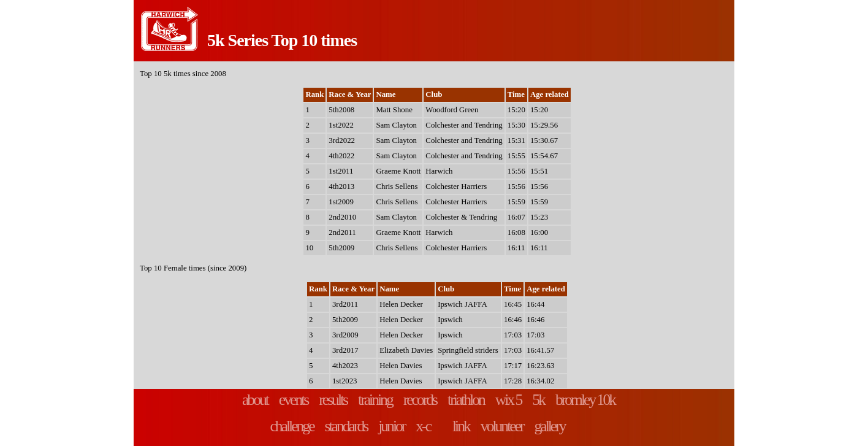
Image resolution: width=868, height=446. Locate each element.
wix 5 (508, 400)
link (461, 426)
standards (346, 426)
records (420, 400)
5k (538, 400)
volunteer (502, 426)
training (375, 400)
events (293, 400)
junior (391, 426)
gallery (549, 426)
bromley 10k (585, 400)
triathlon (466, 400)
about (255, 400)
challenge (291, 426)
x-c (423, 426)
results (333, 400)
